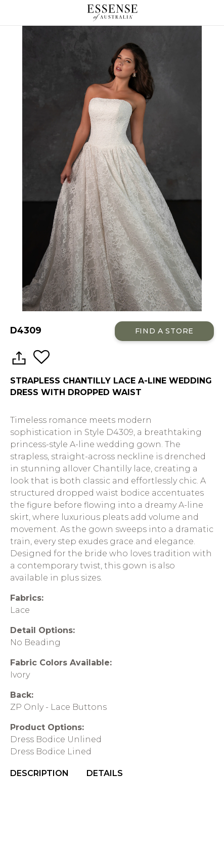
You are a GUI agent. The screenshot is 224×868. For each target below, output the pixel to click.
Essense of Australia (112, 13)
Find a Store (164, 331)
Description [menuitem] (39, 773)
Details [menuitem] (105, 773)
